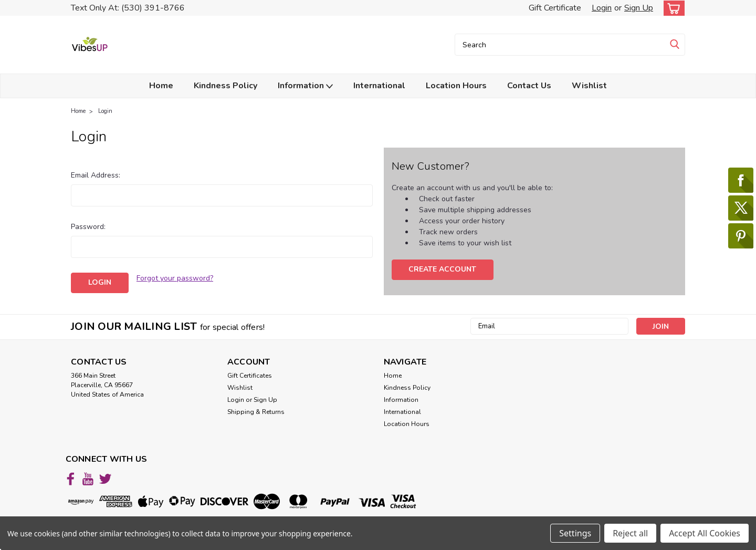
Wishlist (589, 86)
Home (161, 86)
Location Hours (456, 86)
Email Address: (96, 175)
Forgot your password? (175, 278)
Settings (575, 533)
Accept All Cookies (705, 533)
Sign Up (639, 8)
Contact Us (529, 86)
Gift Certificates (250, 376)
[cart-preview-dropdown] (672, 8)
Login (602, 8)
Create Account (442, 269)
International (379, 86)
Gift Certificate (555, 8)
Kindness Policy (225, 86)
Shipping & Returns (256, 412)
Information (305, 86)
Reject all (630, 533)
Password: (88, 227)
